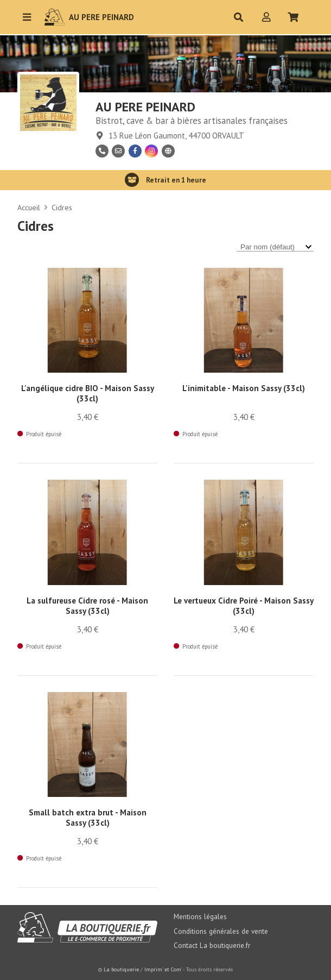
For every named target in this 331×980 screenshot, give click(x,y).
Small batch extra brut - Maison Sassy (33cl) (88, 818)
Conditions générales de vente (221, 931)
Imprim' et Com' (163, 969)
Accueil (29, 208)
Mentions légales (200, 917)
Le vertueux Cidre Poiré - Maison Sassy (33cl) (244, 606)
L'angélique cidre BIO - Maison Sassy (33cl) (88, 393)
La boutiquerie (121, 969)
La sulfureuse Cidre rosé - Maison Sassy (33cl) (87, 606)
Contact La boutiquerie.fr (212, 946)
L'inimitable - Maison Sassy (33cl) (244, 388)
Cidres (62, 208)
